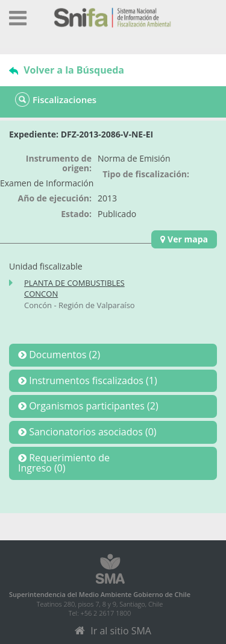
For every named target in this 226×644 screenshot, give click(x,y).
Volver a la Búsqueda (67, 70)
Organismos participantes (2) (93, 406)
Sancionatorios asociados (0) (92, 432)
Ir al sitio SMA (113, 631)
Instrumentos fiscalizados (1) (92, 380)
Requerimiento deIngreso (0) (64, 463)
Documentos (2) (63, 355)
